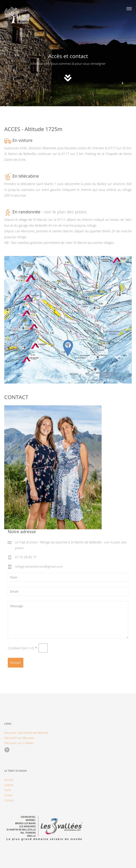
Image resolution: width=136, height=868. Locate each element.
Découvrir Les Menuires (19, 738)
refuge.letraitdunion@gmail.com (39, 566)
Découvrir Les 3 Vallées (19, 743)
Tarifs (8, 790)
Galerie (9, 785)
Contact (9, 800)
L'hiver (8, 795)
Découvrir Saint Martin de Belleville (26, 733)
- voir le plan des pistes (63, 212)
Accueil (9, 780)
